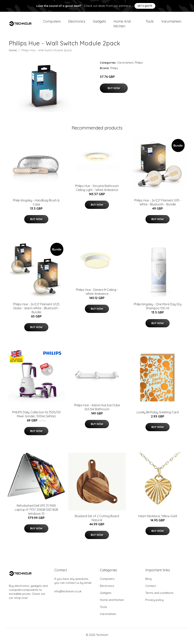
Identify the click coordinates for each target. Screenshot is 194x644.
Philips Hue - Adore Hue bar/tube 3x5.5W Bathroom (97, 410)
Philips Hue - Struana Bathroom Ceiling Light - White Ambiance (97, 191)
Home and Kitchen (122, 25)
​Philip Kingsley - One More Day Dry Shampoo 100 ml (158, 309)
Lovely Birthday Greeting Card (158, 415)
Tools (150, 23)
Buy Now (114, 91)
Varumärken (171, 23)
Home (13, 53)
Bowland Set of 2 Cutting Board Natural (97, 521)
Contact (151, 588)
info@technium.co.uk (68, 594)
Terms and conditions (159, 595)
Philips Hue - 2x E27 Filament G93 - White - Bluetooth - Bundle (158, 205)
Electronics (77, 23)
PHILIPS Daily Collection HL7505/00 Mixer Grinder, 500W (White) (36, 417)
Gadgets (99, 23)
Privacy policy (154, 603)
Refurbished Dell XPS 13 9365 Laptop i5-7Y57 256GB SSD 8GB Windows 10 (36, 512)
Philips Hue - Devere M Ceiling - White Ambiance (97, 294)
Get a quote (145, 6)
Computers (52, 23)
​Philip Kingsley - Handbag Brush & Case (36, 205)
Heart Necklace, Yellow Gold (158, 519)
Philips (139, 65)
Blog (148, 581)
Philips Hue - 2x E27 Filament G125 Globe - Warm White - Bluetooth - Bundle (36, 311)
